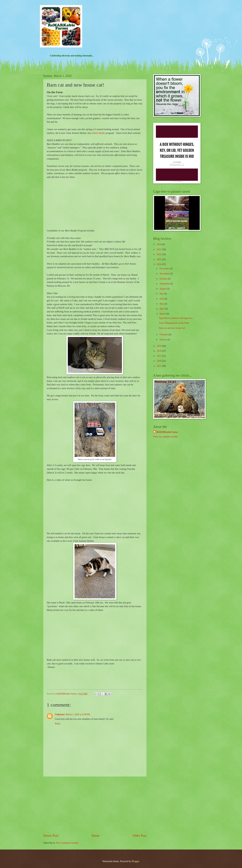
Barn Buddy (99, 133)
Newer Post (51, 836)
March (163, 314)
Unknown (60, 714)
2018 (159, 351)
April (162, 309)
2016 (159, 361)
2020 (159, 264)
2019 (159, 346)
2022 (159, 254)
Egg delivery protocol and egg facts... (176, 318)
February (164, 334)
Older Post (139, 836)
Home (95, 836)
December (165, 269)
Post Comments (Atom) (67, 843)
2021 (159, 259)
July (162, 294)
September (165, 284)
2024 (159, 244)
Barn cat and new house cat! (172, 328)
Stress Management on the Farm (174, 323)
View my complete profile (165, 437)
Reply (58, 724)
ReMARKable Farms (167, 432)
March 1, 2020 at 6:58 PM (78, 714)
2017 (159, 356)
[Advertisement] (95, 805)
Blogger (135, 861)
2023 (159, 249)
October (164, 279)
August (163, 289)
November (165, 274)
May (162, 304)
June (162, 299)
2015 (159, 366)
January (163, 340)
